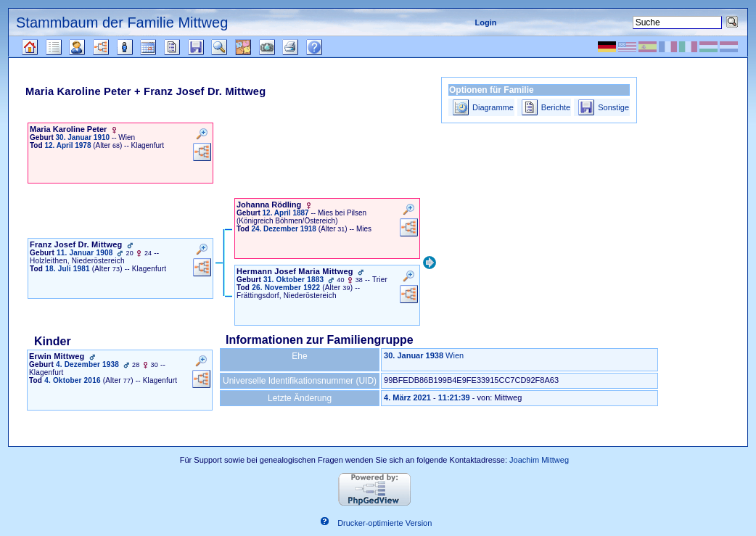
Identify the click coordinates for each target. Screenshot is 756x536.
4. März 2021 (407, 397)
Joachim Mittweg (539, 460)
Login (485, 22)
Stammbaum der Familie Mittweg (122, 22)
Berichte (556, 107)
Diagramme (493, 107)
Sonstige (613, 107)
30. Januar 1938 (414, 355)
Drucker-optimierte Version (385, 524)
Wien (455, 355)
